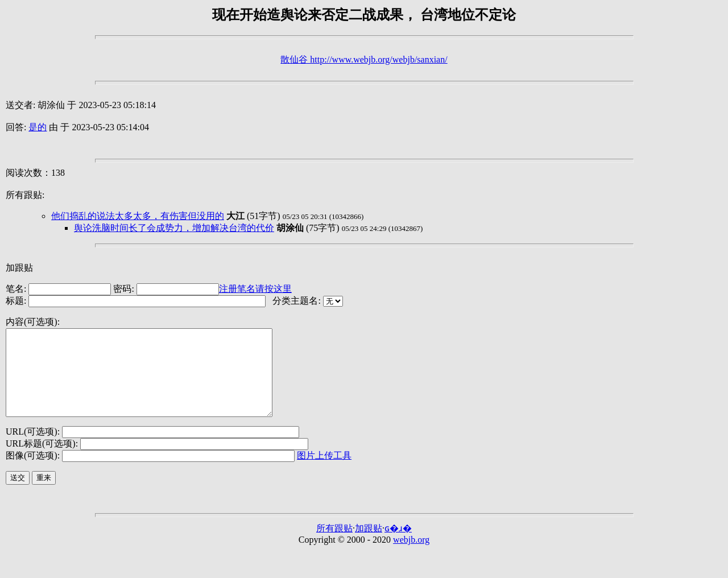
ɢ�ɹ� (398, 545)
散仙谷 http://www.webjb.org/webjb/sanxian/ (364, 59)
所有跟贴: (25, 195)
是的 (38, 127)
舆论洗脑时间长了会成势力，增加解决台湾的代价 (174, 228)
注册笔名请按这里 (255, 289)
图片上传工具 (324, 472)
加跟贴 (19, 268)
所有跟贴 (334, 545)
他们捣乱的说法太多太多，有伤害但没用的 (138, 216)
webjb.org (411, 557)
